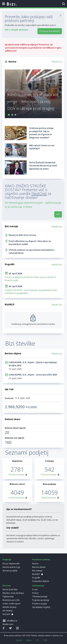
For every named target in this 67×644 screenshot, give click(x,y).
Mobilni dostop (10, 607)
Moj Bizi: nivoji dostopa (13, 593)
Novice (35, 564)
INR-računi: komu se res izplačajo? (42, 147)
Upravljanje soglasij (41, 607)
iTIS (37, 640)
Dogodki (36, 578)
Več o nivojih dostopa (16, 30)
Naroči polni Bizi (10, 589)
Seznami (6, 614)
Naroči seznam (49, 498)
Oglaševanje (8, 597)
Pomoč (35, 593)
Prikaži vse (57, 62)
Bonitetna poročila (11, 600)
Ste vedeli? (13, 528)
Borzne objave (39, 567)
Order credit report (11, 604)
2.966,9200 (15, 407)
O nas (35, 589)
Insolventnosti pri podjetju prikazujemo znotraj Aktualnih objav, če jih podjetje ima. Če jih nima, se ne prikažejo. (32, 520)
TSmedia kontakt (40, 597)
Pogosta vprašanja (41, 600)
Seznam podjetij (10, 571)
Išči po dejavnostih (11, 564)
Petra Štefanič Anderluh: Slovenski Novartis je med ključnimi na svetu (43, 166)
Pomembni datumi (41, 581)
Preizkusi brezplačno (50, 31)
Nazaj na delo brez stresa (22, 235)
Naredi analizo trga (11, 567)
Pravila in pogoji (40, 604)
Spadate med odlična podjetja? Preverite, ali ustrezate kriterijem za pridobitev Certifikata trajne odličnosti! (33, 48)
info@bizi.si (11, 621)
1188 (45, 640)
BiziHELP (36, 574)
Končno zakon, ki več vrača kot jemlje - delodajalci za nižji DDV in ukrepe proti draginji (33, 101)
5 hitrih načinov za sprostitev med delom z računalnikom (32, 251)
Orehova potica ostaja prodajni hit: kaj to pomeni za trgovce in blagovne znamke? (41, 133)
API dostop (8, 611)
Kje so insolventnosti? (19, 509)
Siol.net (19, 640)
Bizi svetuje (37, 571)
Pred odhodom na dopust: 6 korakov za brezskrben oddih (30, 243)
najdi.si (29, 640)
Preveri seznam (16, 474)
